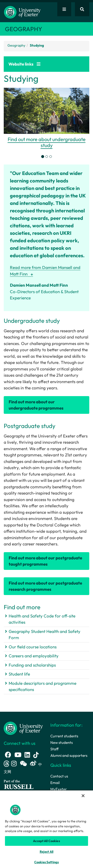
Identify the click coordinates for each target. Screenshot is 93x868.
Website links (24, 64)
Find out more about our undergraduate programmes (36, 405)
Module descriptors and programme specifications (43, 686)
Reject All (46, 852)
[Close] (83, 796)
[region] (46, 829)
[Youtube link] (18, 755)
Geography (16, 45)
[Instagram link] (14, 763)
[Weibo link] (33, 763)
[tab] (43, 157)
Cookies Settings (46, 862)
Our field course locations (33, 647)
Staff (54, 749)
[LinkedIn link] (27, 755)
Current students (64, 736)
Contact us (59, 776)
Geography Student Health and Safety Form (45, 635)
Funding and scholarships (32, 665)
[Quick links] (64, 9)
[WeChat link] (23, 763)
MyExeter (59, 789)
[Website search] (82, 9)
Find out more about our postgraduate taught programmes (45, 561)
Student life (19, 674)
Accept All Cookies (46, 841)
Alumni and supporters (69, 755)
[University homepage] (23, 728)
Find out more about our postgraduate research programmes (45, 586)
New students (62, 742)
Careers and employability (34, 656)
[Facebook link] (8, 755)
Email (55, 783)
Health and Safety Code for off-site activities (42, 619)
